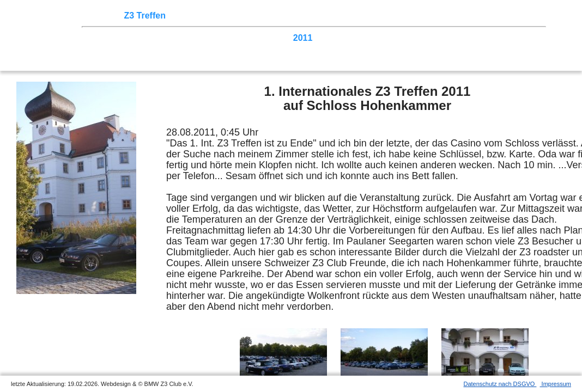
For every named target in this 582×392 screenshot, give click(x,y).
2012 (278, 38)
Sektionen (296, 16)
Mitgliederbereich (489, 16)
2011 (303, 38)
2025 (104, 38)
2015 (203, 38)
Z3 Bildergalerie (386, 16)
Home (106, 16)
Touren (186, 16)
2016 (179, 38)
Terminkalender (238, 16)
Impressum (556, 384)
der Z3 (335, 16)
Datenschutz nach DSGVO (500, 384)
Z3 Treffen (144, 16)
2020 (129, 38)
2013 (253, 38)
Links (436, 16)
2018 (154, 38)
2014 (228, 38)
